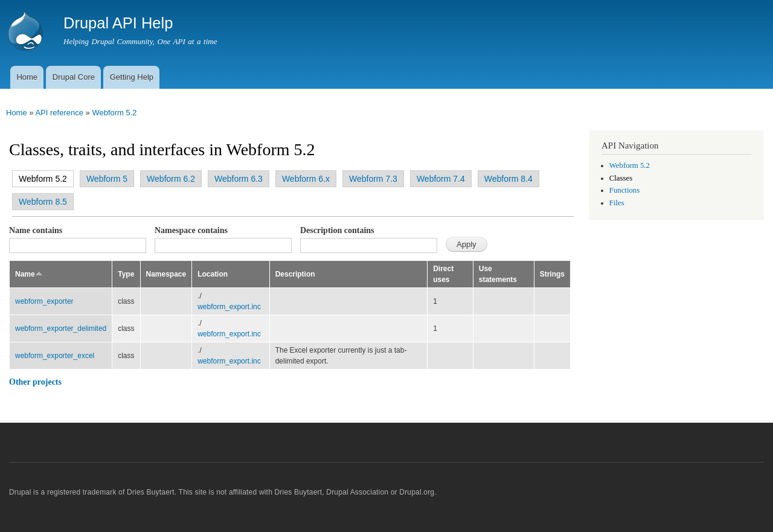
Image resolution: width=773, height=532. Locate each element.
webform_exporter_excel (55, 356)
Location (213, 274)
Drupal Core (74, 77)
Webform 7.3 (373, 179)
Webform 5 (107, 179)
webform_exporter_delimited (61, 328)
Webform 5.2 (114, 113)
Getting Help (132, 77)
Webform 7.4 (441, 179)
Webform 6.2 (171, 179)
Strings (552, 274)
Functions (624, 190)
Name (29, 274)
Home (27, 77)
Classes (621, 178)
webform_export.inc (229, 307)
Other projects (35, 382)
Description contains (337, 230)
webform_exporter (44, 301)
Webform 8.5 (43, 202)
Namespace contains (191, 230)
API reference (59, 113)
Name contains (36, 230)
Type (126, 274)
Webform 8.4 (508, 179)
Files (617, 203)
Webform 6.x (306, 179)
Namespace (166, 274)
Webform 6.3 (239, 179)
